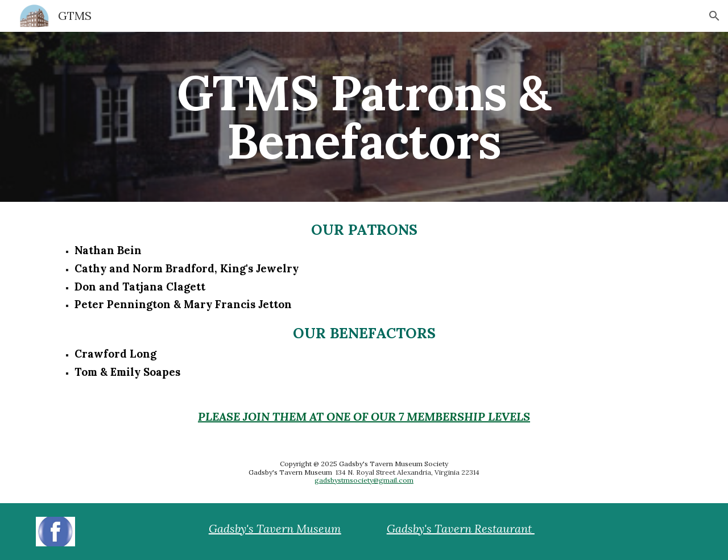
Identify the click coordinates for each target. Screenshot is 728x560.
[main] (364, 117)
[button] (714, 16)
